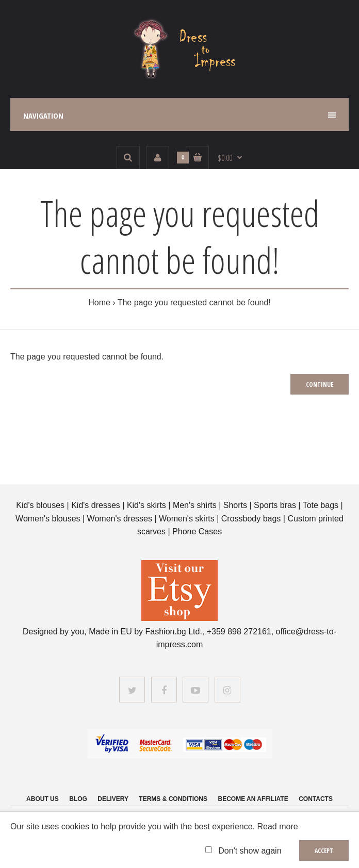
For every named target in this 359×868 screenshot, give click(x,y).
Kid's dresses (96, 505)
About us (43, 799)
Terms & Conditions (173, 799)
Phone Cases (197, 531)
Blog (78, 799)
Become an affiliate (253, 799)
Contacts (316, 799)
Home (99, 302)
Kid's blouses (40, 505)
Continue (320, 384)
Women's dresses (121, 519)
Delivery (113, 799)
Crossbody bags (251, 519)
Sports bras (275, 505)
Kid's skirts (146, 505)
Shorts (235, 505)
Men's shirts (195, 505)
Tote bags (321, 505)
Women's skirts (187, 519)
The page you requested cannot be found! (194, 302)
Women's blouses (48, 519)
